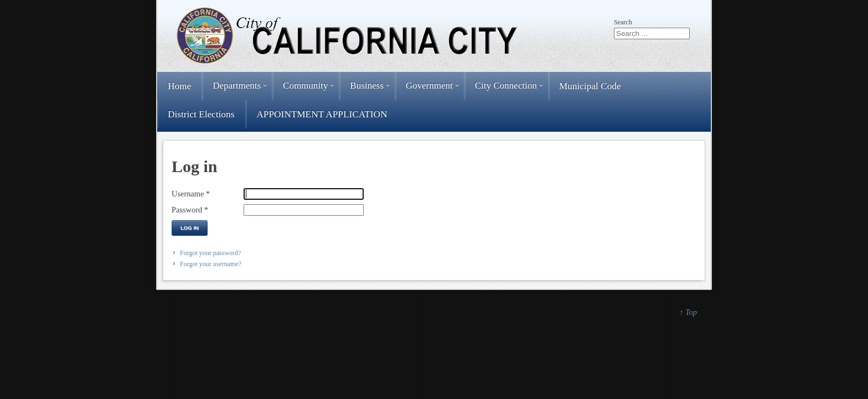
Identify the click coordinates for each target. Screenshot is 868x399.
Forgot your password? (210, 253)
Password (190, 210)
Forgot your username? (211, 264)
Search (623, 22)
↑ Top (688, 312)
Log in (190, 228)
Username (191, 194)
